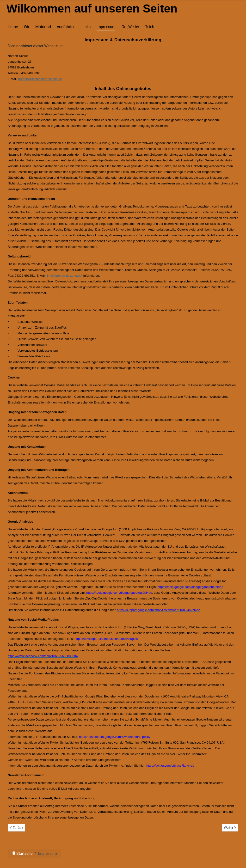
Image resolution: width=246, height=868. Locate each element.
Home (13, 27)
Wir (27, 27)
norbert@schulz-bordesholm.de (40, 79)
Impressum (106, 27)
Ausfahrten (66, 27)
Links (86, 27)
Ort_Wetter (130, 27)
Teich (150, 27)
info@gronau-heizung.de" (65, 276)
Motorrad (43, 27)
